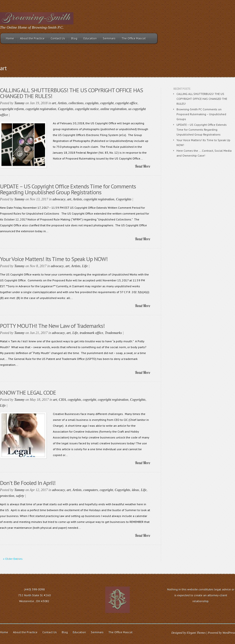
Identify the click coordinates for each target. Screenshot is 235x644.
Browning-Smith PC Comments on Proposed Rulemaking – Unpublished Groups (201, 114)
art (54, 103)
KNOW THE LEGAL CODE (28, 393)
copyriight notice (87, 109)
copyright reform (12, 109)
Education (90, 38)
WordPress (229, 633)
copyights (92, 103)
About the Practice (32, 38)
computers (91, 490)
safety (20, 496)
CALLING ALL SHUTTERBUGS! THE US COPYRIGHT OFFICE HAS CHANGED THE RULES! (71, 93)
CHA (62, 400)
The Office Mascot (134, 38)
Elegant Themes (196, 633)
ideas (136, 490)
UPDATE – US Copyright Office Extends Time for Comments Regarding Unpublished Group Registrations (68, 189)
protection (7, 496)
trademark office (92, 333)
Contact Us (58, 38)
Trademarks (113, 333)
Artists (62, 103)
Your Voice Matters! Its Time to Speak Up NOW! (54, 259)
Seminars (109, 38)
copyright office (126, 103)
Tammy (19, 103)
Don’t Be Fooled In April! (28, 483)
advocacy (59, 199)
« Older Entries (13, 559)
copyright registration (41, 109)
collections (76, 103)
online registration (113, 109)
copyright (107, 103)
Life (85, 266)
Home (10, 38)
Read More (142, 166)
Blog (74, 38)
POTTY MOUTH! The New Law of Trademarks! (52, 326)
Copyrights (65, 109)
